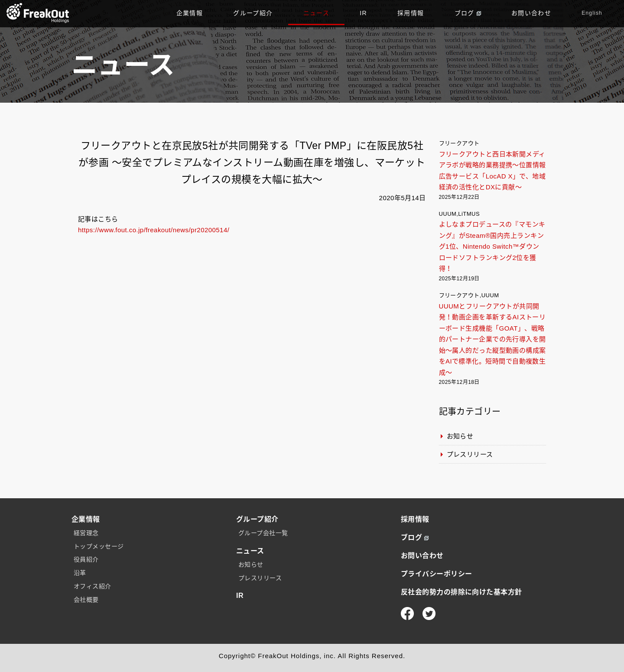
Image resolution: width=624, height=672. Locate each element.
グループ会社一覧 (263, 533)
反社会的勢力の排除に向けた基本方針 (461, 592)
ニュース (317, 13)
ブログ (468, 13)
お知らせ (460, 436)
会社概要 (86, 600)
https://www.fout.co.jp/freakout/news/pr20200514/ (154, 230)
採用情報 (411, 13)
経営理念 (86, 533)
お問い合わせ (531, 13)
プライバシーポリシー (437, 574)
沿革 (80, 573)
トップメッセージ (99, 546)
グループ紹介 (253, 13)
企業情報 (190, 13)
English (592, 13)
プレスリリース (470, 454)
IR (363, 13)
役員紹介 (86, 559)
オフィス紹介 (93, 586)
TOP (38, 13)
